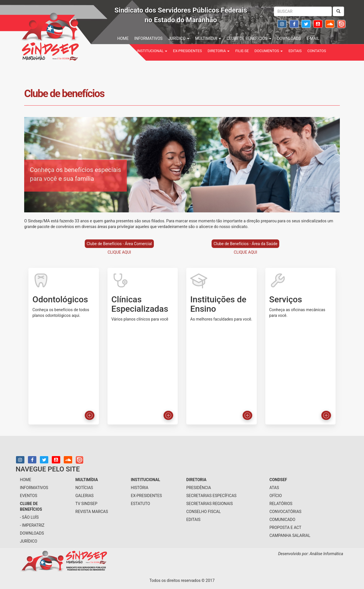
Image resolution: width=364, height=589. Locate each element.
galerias (84, 496)
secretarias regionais (209, 504)
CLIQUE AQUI (119, 252)
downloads (289, 38)
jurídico (29, 541)
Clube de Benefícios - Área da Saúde (245, 244)
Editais (295, 51)
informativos (148, 38)
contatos (317, 51)
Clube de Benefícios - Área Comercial (119, 244)
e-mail (313, 38)
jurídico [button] (179, 38)
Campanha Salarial (290, 535)
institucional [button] (152, 51)
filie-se (242, 51)
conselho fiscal (203, 512)
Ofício (276, 496)
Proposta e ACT (286, 528)
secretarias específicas (211, 496)
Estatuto (140, 504)
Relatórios (281, 504)
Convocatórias (286, 512)
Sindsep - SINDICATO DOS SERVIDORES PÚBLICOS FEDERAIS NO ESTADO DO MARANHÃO (68, 36)
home (123, 38)
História (140, 488)
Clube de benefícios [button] (249, 38)
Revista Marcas (92, 512)
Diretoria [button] (219, 51)
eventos (29, 496)
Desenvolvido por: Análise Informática (311, 554)
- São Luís (29, 517)
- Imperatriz (32, 525)
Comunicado (283, 520)
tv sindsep (86, 504)
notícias (84, 488)
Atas (274, 488)
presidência (199, 488)
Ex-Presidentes (187, 51)
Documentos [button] (269, 51)
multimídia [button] (208, 38)
